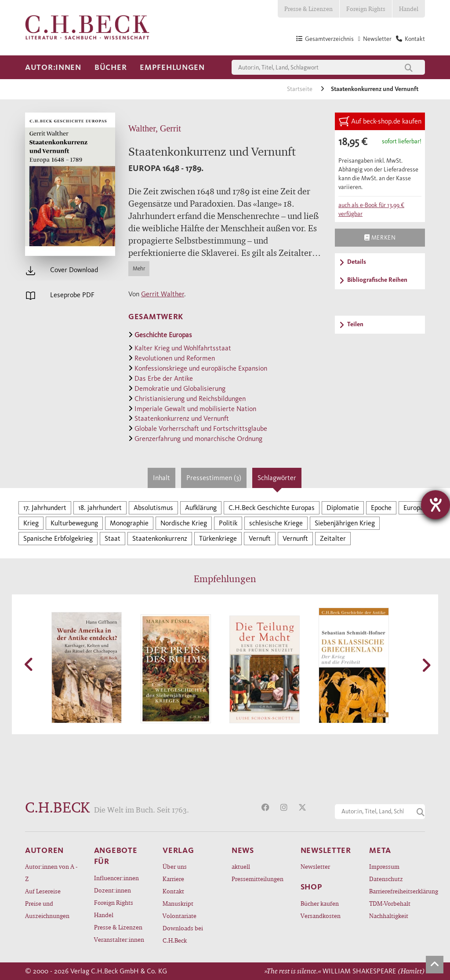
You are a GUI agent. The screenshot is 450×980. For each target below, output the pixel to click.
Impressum (384, 866)
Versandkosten (321, 916)
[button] (29, 664)
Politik (228, 523)
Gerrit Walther (163, 294)
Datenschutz (386, 879)
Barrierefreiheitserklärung (397, 891)
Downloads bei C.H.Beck (183, 934)
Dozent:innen (112, 890)
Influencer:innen (116, 878)
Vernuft (260, 538)
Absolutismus (153, 508)
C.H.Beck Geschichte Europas (272, 508)
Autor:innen (53, 67)
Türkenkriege (218, 538)
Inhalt (161, 478)
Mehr (139, 268)
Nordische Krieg (184, 523)
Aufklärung (201, 508)
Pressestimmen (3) (214, 478)
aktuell (241, 866)
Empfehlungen (172, 67)
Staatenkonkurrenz (160, 538)
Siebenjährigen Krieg (345, 523)
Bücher (111, 67)
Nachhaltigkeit (389, 916)
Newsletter (315, 866)
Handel (409, 9)
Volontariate (180, 916)
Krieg (31, 523)
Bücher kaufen (320, 903)
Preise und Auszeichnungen (47, 909)
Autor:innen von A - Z (51, 873)
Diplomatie (343, 508)
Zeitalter (333, 538)
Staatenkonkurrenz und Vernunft (375, 89)
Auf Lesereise (43, 891)
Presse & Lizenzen (308, 9)
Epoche (381, 508)
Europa (414, 508)
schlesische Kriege (276, 523)
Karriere (173, 879)
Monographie (129, 523)
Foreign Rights (366, 9)
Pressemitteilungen (258, 879)
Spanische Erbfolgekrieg (58, 538)
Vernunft (295, 538)
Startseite (300, 89)
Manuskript (178, 903)
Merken (380, 237)
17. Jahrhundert (45, 508)
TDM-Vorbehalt (390, 903)
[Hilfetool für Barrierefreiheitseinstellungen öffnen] (435, 505)
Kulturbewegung (74, 523)
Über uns (175, 866)
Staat (112, 538)
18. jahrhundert (100, 508)
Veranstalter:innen (119, 939)
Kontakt (173, 891)
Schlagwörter (277, 478)
